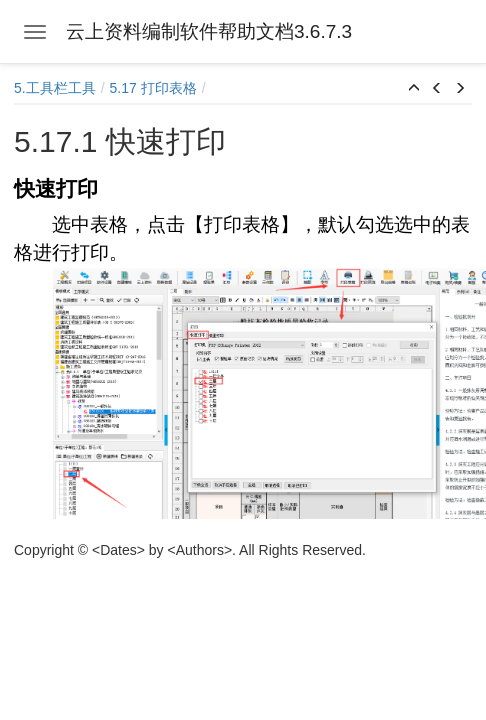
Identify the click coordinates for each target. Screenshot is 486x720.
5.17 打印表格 (153, 88)
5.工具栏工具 (55, 88)
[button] (414, 89)
